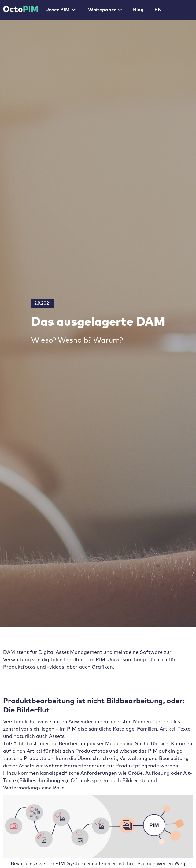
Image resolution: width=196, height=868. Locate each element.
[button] (60, 10)
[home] (19, 8)
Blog (138, 10)
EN (158, 10)
